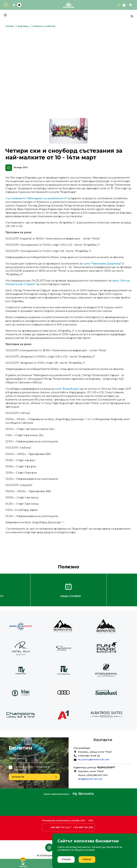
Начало (10, 26)
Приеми (87, 859)
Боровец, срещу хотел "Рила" (95, 735)
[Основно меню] (5, 15)
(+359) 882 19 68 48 (89, 739)
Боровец (23, 26)
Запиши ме (34, 760)
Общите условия (84, 850)
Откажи (66, 859)
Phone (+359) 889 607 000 (93, 758)
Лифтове (23, 863)
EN (6, 5)
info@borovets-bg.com (90, 762)
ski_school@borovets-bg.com (94, 743)
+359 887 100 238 (83, 827)
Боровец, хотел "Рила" (91, 755)
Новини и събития (44, 26)
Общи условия (70, 579)
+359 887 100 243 (60, 827)
